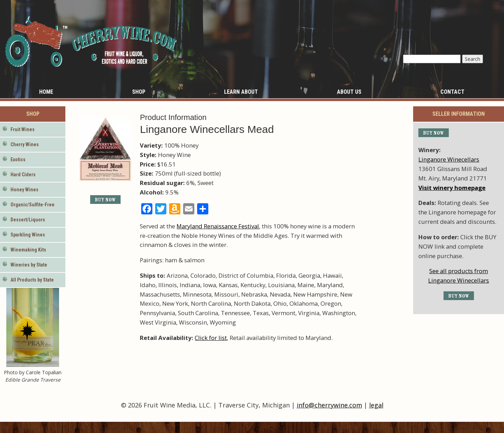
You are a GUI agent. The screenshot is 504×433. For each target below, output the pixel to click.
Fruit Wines (23, 129)
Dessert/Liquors (28, 220)
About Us (349, 92)
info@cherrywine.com (329, 405)
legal (376, 405)
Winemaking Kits (28, 250)
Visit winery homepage (452, 188)
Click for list (211, 338)
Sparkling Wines (28, 235)
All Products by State (32, 280)
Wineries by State (29, 265)
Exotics (18, 159)
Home (46, 92)
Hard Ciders (23, 175)
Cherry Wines (25, 144)
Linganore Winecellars (449, 159)
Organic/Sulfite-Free (33, 205)
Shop (139, 92)
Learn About (241, 92)
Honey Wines (24, 190)
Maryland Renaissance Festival (218, 226)
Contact (452, 92)
